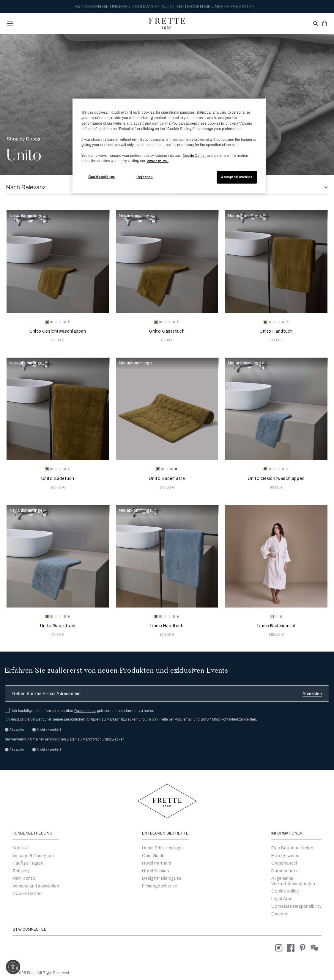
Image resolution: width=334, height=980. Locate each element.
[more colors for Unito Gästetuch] (178, 321)
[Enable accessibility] (13, 967)
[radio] (51, 322)
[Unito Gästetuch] (167, 262)
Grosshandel (284, 863)
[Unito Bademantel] (276, 556)
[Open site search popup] (315, 24)
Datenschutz (85, 711)
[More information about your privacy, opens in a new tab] (158, 161)
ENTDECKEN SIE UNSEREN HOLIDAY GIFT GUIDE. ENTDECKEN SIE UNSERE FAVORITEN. (165, 7)
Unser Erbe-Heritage (162, 848)
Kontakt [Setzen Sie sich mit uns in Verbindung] (21, 848)
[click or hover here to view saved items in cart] (324, 23)
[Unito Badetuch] (58, 409)
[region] (169, 146)
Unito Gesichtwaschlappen (58, 331)
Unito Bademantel (276, 626)
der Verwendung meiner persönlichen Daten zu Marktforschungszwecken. (65, 739)
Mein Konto (24, 878)
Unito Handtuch (276, 331)
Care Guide (153, 856)
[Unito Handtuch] (276, 262)
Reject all (145, 177)
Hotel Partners (157, 863)
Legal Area (282, 899)
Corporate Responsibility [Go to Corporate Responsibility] (296, 906)
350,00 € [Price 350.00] (276, 635)
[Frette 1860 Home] (167, 24)
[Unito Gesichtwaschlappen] (58, 262)
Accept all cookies (237, 177)
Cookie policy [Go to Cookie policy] (285, 891)
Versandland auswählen (36, 886)
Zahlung (21, 871)
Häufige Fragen (28, 863)
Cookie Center (27, 894)
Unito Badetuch (58, 479)
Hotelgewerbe (285, 856)
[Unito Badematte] (167, 409)
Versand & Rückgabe (33, 856)
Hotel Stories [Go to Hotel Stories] (156, 871)
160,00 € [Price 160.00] (58, 487)
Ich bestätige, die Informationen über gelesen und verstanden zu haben (83, 711)
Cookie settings (101, 177)
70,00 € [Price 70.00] (167, 340)
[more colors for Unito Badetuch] (69, 469)
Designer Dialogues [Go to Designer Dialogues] (162, 878)
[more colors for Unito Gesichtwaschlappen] (69, 321)
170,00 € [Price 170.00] (167, 487)
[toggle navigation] (10, 24)
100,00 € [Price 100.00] (276, 340)
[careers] (279, 914)
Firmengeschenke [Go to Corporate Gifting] (160, 886)
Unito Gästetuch (167, 331)
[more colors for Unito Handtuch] (287, 321)
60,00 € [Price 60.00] (58, 340)
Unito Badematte (167, 479)
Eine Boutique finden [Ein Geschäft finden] (292, 848)
